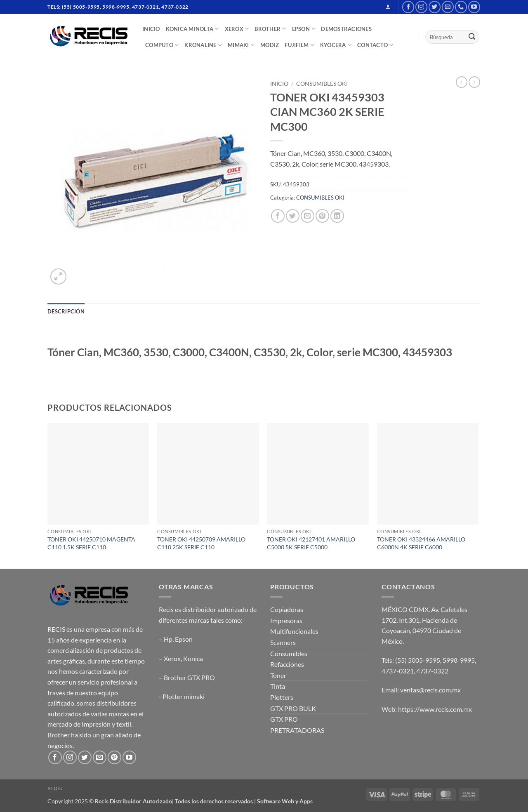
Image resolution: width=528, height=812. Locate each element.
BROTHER (270, 29)
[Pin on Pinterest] (322, 216)
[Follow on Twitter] (435, 7)
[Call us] (461, 7)
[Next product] (462, 82)
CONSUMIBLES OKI (322, 84)
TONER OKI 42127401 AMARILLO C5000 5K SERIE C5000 (311, 543)
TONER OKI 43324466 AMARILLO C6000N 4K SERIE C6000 (421, 543)
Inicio (279, 84)
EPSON (304, 29)
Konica (193, 658)
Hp (168, 639)
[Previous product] (474, 82)
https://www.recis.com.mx (435, 709)
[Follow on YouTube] (474, 7)
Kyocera (336, 45)
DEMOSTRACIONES (346, 29)
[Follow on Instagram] (421, 7)
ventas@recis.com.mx (430, 690)
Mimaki (241, 45)
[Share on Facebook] (278, 216)
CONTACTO (375, 45)
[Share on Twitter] (293, 216)
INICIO (151, 29)
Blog (55, 788)
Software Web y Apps (285, 801)
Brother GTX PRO (189, 677)
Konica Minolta (192, 29)
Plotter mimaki (184, 696)
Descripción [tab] (66, 311)
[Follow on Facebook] (408, 7)
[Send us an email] (448, 7)
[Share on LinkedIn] (337, 216)
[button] (388, 7)
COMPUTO (162, 45)
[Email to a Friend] (308, 216)
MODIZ (270, 45)
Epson (184, 639)
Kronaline (203, 45)
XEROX (237, 29)
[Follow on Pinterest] (114, 757)
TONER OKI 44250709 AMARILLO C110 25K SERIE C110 (201, 543)
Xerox (172, 658)
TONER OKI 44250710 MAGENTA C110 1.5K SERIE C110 (91, 543)
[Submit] (472, 37)
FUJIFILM (299, 45)
